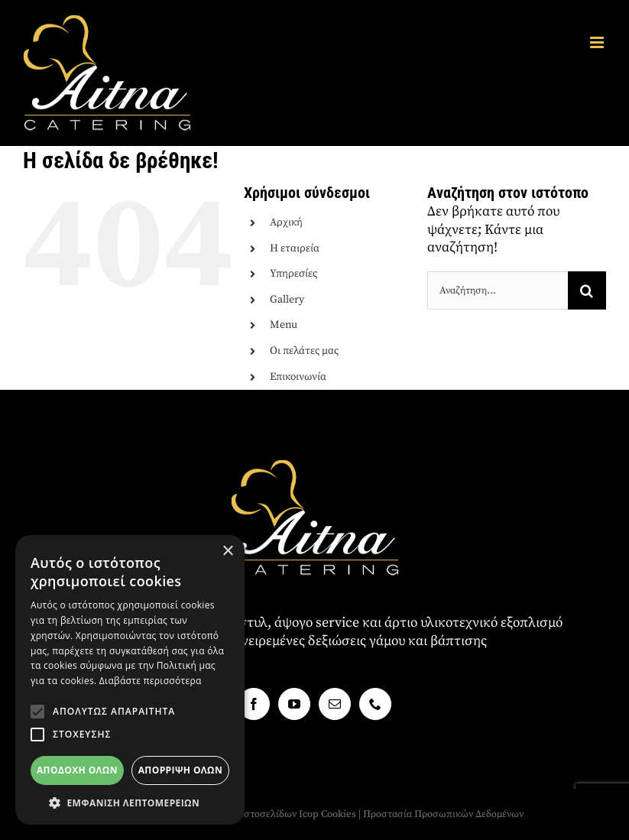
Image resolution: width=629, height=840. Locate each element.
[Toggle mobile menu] (598, 42)
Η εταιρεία (295, 248)
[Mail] (335, 704)
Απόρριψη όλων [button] (180, 770)
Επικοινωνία (298, 377)
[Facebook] (254, 704)
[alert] (130, 680)
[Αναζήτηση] (587, 290)
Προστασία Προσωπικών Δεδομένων (443, 814)
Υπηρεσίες (293, 274)
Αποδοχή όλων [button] (77, 770)
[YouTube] (294, 704)
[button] (37, 712)
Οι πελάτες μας (304, 351)
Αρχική (286, 222)
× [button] (227, 551)
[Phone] (375, 704)
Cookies (339, 814)
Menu (284, 325)
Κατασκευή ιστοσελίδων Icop (254, 814)
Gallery (287, 300)
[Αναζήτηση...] (498, 290)
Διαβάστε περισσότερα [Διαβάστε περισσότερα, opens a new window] (151, 681)
